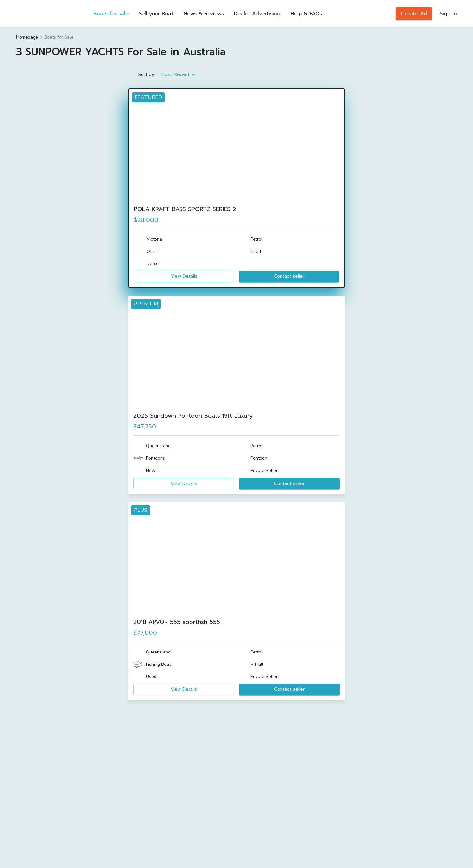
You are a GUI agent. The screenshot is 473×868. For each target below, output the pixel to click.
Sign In (448, 14)
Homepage (27, 37)
